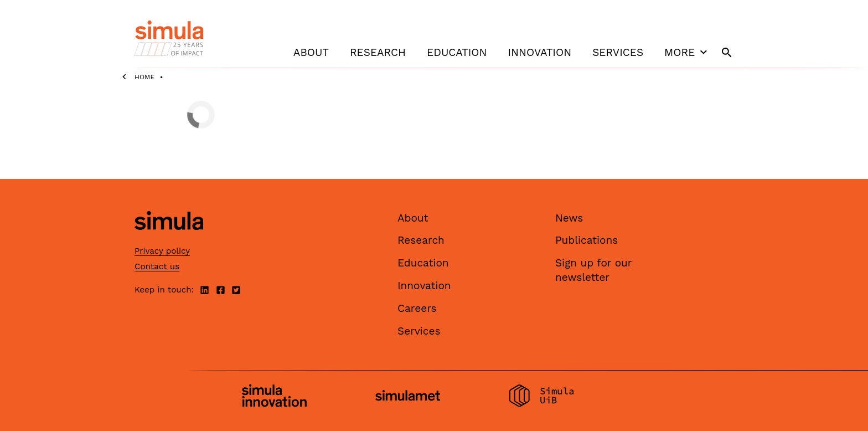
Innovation (539, 52)
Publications (587, 240)
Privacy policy (162, 251)
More (687, 52)
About (311, 52)
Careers (417, 308)
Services (618, 52)
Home (144, 77)
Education (457, 52)
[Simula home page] (169, 239)
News (569, 218)
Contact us (157, 266)
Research (378, 52)
